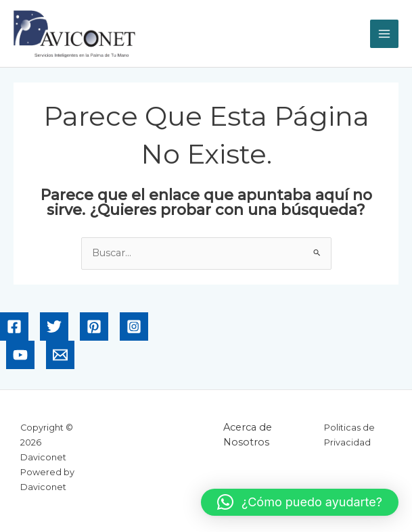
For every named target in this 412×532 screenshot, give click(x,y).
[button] (300, 502)
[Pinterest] (94, 327)
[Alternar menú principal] (384, 34)
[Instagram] (134, 327)
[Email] (60, 355)
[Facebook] (14, 327)
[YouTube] (20, 355)
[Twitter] (54, 327)
